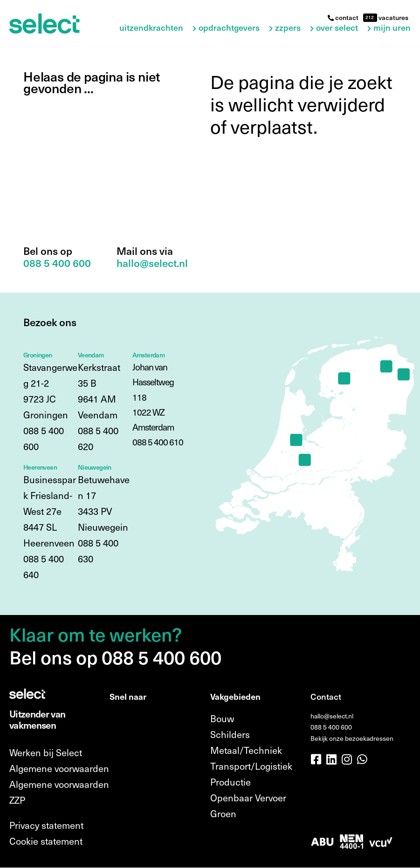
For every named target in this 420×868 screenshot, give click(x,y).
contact (343, 17)
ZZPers (288, 28)
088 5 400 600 (331, 727)
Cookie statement (46, 841)
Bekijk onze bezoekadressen (352, 738)
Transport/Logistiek (251, 766)
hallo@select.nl (332, 716)
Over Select (337, 28)
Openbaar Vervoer (248, 798)
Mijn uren (392, 28)
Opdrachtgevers (229, 28)
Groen (223, 813)
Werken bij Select (46, 752)
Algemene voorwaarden (59, 768)
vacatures (393, 17)
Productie (231, 782)
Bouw (222, 718)
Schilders (230, 734)
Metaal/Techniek (246, 750)
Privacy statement (46, 825)
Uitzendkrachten (151, 28)
